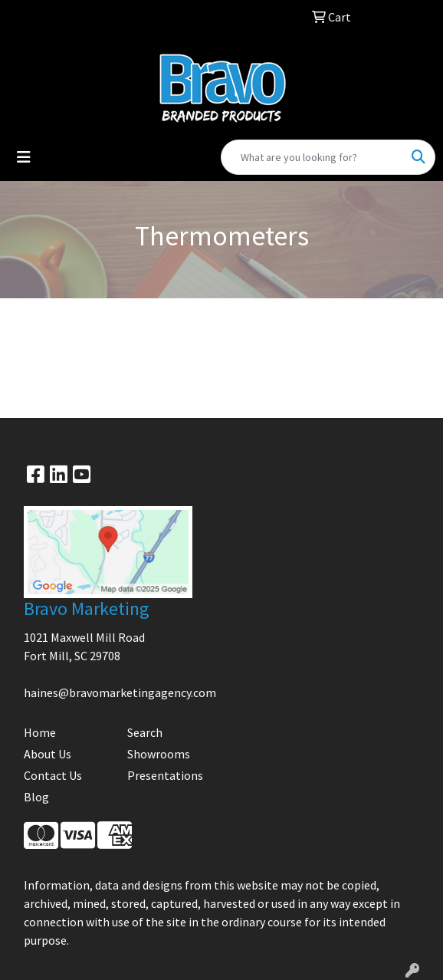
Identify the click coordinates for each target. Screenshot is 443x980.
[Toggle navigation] (24, 157)
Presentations (165, 775)
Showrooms (159, 754)
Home (40, 732)
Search (145, 732)
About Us (48, 754)
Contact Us (53, 775)
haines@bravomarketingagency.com (120, 692)
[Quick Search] (312, 157)
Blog (36, 797)
